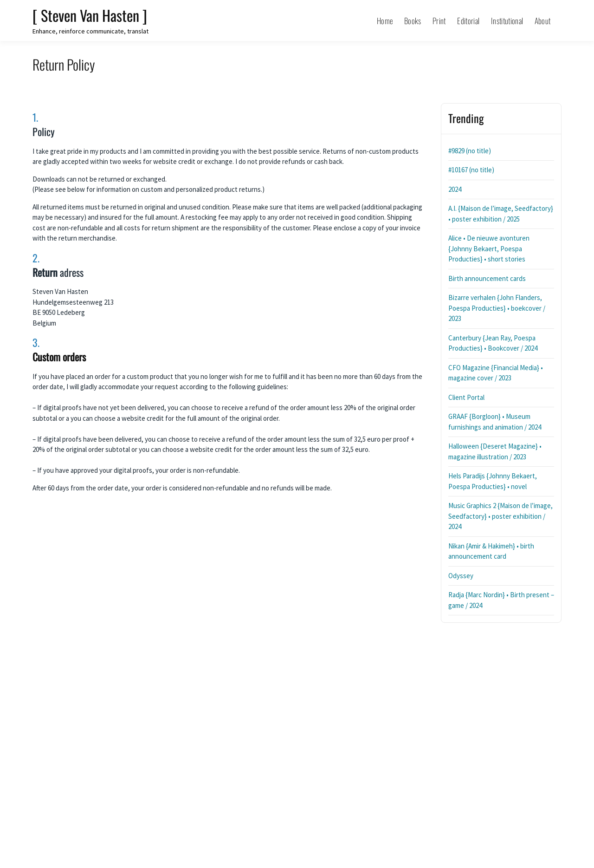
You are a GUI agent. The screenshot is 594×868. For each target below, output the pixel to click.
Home (385, 21)
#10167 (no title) (471, 170)
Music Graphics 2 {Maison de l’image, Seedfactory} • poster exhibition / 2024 (500, 516)
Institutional (507, 21)
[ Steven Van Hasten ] (90, 15)
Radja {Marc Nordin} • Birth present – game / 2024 (501, 600)
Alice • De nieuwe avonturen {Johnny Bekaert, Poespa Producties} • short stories (489, 248)
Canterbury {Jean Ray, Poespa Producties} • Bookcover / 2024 (493, 343)
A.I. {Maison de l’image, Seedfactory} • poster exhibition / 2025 (501, 214)
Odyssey (461, 576)
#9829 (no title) (470, 151)
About (543, 21)
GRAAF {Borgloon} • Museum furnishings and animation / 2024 (495, 422)
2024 (455, 189)
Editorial (468, 21)
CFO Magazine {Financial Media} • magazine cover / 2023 (496, 373)
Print (439, 21)
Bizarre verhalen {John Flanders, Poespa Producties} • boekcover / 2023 (497, 308)
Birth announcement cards (487, 278)
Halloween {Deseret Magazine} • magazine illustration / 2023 (495, 451)
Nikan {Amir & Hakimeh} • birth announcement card (491, 551)
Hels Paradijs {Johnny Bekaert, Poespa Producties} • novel (493, 481)
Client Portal (466, 397)
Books (413, 21)
